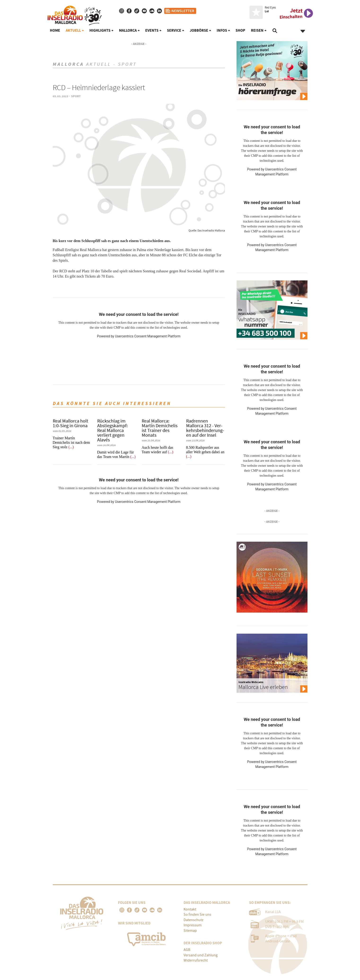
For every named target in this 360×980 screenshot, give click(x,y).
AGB (187, 950)
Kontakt (190, 909)
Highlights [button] (100, 30)
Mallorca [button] (128, 30)
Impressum (193, 925)
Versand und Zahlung (201, 955)
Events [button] (152, 30)
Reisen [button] (257, 30)
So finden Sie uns (197, 915)
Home (55, 30)
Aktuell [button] (73, 30)
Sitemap (190, 931)
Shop (240, 30)
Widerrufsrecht (196, 960)
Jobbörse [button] (199, 30)
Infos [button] (222, 30)
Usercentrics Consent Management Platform (148, 336)
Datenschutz (193, 920)
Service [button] (174, 30)
